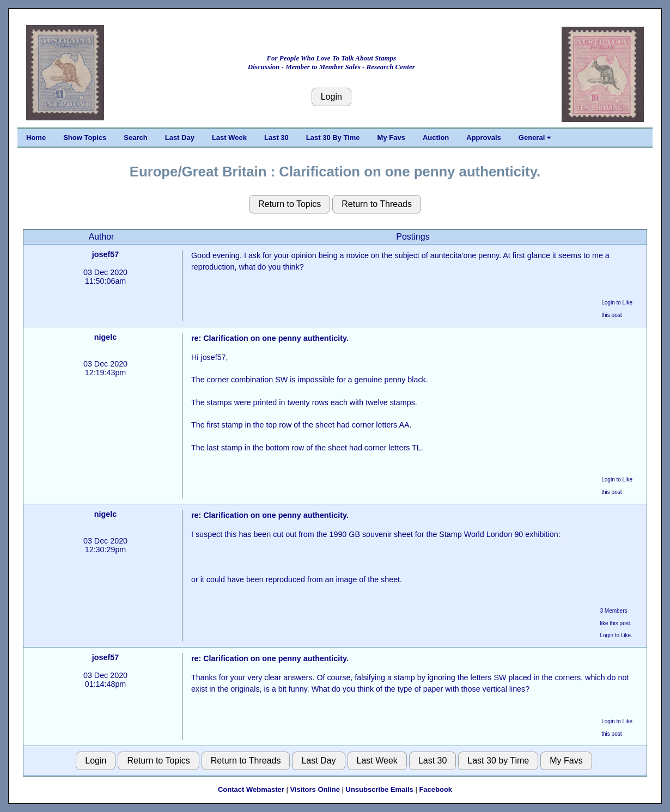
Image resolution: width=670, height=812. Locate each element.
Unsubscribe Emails (380, 789)
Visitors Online (315, 789)
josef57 (105, 254)
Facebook (435, 789)
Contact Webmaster (251, 789)
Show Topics (85, 138)
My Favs (391, 138)
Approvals (484, 138)
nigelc (105, 337)
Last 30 (276, 138)
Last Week (229, 138)
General (535, 138)
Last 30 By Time (333, 138)
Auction (436, 138)
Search (135, 138)
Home (36, 138)
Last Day (180, 138)
